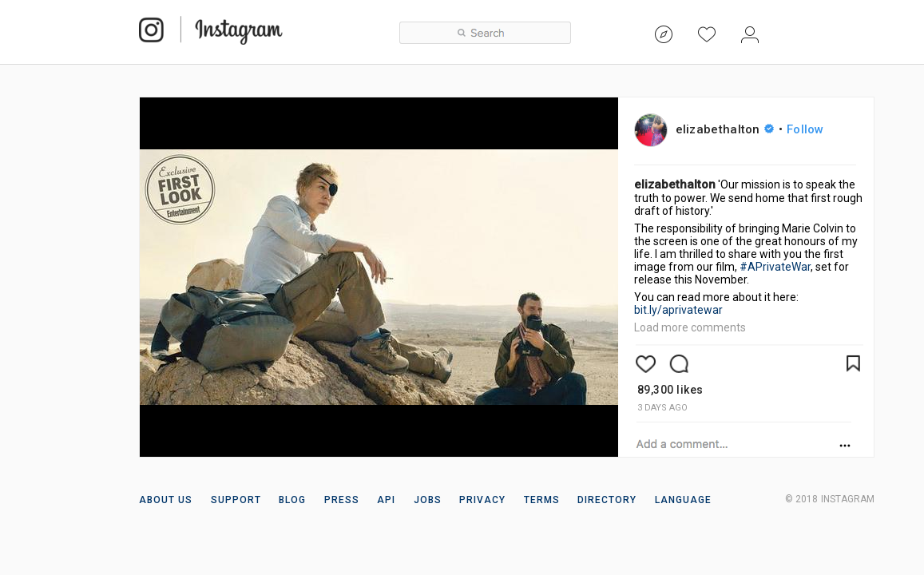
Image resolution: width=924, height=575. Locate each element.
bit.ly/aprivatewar (678, 310)
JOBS (428, 500)
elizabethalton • (750, 129)
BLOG (292, 500)
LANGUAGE (683, 500)
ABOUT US (166, 500)
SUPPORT (236, 500)
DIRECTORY (607, 500)
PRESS (342, 500)
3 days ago (662, 408)
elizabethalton (675, 184)
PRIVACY (482, 500)
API (386, 500)
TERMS (542, 500)
